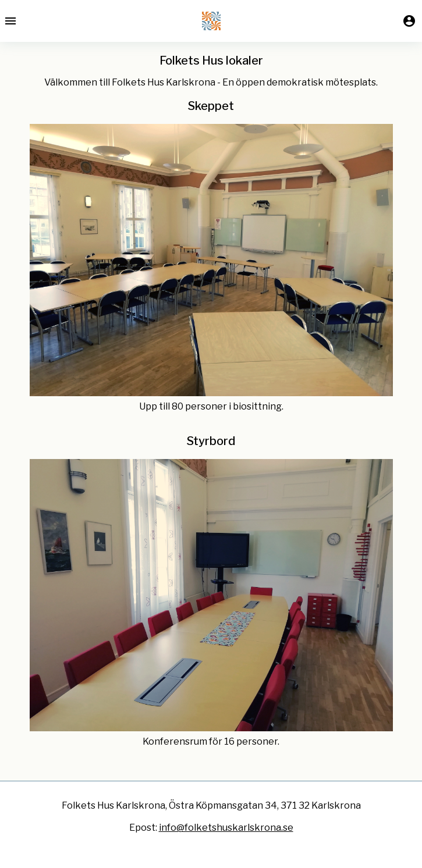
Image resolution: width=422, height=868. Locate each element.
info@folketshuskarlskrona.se (226, 828)
